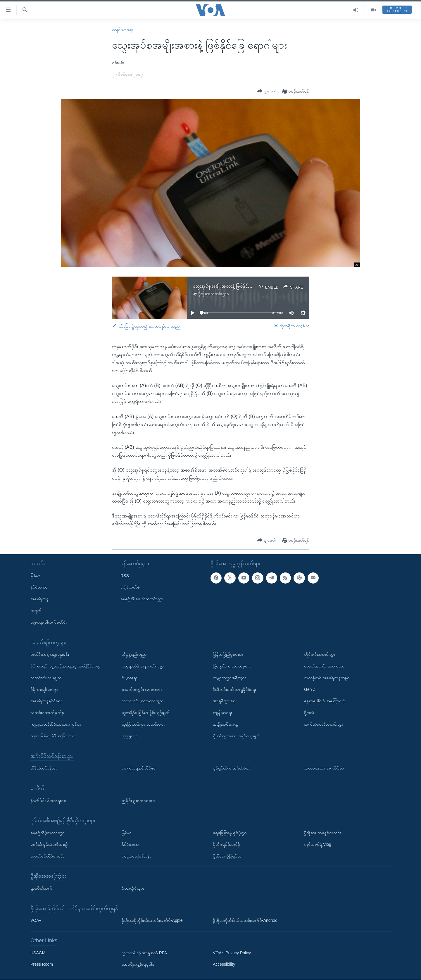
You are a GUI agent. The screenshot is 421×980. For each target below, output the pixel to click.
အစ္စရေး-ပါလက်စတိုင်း (49, 622)
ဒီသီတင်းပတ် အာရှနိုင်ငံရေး (234, 689)
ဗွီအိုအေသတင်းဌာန (214, 294)
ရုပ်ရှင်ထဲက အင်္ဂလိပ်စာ (232, 768)
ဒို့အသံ (309, 712)
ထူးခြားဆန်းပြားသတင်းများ (143, 724)
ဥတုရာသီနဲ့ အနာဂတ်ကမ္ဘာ (143, 666)
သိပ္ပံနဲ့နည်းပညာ (134, 654)
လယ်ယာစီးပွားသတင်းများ (142, 701)
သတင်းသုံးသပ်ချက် (46, 678)
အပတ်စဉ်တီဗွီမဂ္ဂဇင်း (47, 856)
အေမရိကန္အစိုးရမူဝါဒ (138, 965)
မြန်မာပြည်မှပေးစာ (228, 654)
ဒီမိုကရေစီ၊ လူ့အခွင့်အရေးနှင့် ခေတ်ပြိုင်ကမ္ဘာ (65, 666)
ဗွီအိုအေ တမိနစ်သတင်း (322, 833)
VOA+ (36, 921)
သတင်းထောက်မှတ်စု (47, 712)
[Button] (266, 91)
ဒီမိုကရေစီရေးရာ (44, 689)
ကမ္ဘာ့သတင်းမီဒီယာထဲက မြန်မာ (56, 724)
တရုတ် (36, 610)
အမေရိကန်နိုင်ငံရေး (46, 701)
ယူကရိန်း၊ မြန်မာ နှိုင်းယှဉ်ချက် (146, 712)
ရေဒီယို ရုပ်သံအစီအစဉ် (49, 844)
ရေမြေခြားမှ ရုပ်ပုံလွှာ (230, 833)
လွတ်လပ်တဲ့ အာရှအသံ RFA (144, 953)
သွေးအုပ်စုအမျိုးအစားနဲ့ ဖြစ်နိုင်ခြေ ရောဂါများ (233, 286)
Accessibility (224, 965)
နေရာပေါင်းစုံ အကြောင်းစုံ (325, 701)
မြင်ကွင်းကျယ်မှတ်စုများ (232, 666)
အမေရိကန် (39, 599)
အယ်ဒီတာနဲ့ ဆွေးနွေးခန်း (50, 654)
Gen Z (310, 689)
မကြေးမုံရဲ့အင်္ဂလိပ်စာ (139, 768)
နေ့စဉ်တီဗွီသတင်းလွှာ (48, 833)
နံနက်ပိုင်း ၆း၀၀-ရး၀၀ (48, 800)
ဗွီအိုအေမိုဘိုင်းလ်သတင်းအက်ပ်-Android (245, 921)
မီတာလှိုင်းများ (133, 888)
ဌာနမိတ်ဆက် (41, 888)
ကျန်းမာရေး (123, 30)
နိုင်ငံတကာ (39, 587)
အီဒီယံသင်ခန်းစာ (44, 768)
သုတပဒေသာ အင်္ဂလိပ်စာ (324, 768)
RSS (125, 576)
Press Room (42, 965)
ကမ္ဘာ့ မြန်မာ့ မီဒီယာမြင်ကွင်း (53, 736)
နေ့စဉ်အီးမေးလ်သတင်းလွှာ (142, 599)
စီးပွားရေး (129, 678)
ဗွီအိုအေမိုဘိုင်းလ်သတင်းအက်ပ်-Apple (152, 921)
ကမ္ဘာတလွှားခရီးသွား (229, 678)
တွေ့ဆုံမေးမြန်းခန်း (136, 856)
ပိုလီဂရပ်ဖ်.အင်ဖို (226, 844)
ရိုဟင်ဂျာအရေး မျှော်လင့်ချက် (237, 736)
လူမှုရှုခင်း (129, 736)
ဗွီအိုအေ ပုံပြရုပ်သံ (227, 856)
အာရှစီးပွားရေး (225, 701)
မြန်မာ (35, 576)
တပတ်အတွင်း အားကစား (142, 689)
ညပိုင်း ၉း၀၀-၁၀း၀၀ (138, 800)
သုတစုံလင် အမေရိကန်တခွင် (327, 678)
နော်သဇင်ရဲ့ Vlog (318, 844)
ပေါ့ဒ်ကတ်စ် (130, 587)
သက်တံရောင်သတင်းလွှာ (324, 724)
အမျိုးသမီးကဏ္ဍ (226, 724)
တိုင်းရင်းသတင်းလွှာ (320, 654)
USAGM (38, 953)
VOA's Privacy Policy (232, 953)
